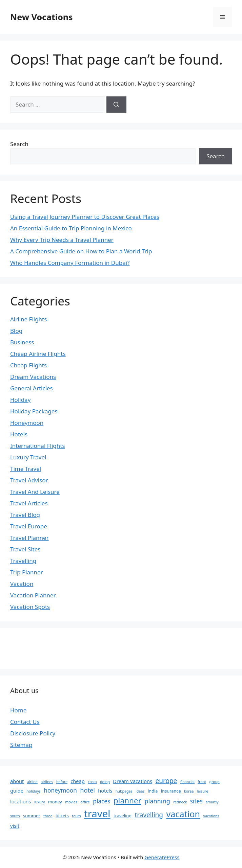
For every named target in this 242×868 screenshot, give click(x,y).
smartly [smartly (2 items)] (212, 802)
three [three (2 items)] (48, 816)
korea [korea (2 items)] (189, 791)
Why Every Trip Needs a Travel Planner (62, 240)
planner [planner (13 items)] (127, 801)
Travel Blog (25, 515)
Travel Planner (29, 538)
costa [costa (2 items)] (92, 782)
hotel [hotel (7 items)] (87, 790)
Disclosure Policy (33, 733)
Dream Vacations (33, 377)
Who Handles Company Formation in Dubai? (70, 263)
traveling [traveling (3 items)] (123, 816)
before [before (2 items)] (62, 782)
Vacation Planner (33, 595)
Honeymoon (27, 423)
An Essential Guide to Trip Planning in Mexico (71, 228)
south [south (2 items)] (15, 816)
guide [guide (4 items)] (17, 791)
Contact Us (25, 722)
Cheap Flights (28, 365)
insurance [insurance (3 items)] (171, 791)
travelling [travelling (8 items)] (149, 815)
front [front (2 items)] (202, 782)
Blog (16, 331)
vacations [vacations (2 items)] (211, 816)
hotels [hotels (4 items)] (105, 791)
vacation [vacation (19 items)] (183, 814)
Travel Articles (29, 503)
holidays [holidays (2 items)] (34, 791)
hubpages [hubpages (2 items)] (124, 791)
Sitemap (21, 745)
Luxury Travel (28, 457)
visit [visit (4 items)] (15, 826)
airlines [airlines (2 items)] (47, 782)
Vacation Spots (30, 607)
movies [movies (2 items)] (71, 802)
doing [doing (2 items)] (105, 782)
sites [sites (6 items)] (196, 801)
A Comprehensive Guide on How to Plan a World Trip (81, 251)
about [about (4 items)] (17, 781)
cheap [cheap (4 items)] (77, 781)
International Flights (38, 446)
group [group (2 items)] (215, 782)
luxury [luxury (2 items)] (39, 802)
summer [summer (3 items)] (32, 816)
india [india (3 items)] (153, 791)
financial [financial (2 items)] (187, 782)
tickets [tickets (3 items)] (62, 816)
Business (22, 342)
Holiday (20, 400)
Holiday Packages (34, 411)
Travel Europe (29, 526)
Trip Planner (27, 572)
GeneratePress (162, 857)
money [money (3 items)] (55, 802)
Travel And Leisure (35, 492)
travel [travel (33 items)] (97, 814)
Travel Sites (25, 549)
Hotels (19, 434)
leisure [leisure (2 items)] (203, 791)
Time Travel (26, 469)
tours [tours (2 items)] (76, 816)
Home (18, 710)
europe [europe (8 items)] (166, 781)
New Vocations (42, 17)
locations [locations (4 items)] (21, 801)
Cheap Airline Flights (38, 354)
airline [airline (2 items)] (32, 782)
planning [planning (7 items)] (157, 801)
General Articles (32, 388)
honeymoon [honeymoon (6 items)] (60, 790)
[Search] (116, 105)
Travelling (23, 561)
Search (19, 144)
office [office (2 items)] (85, 802)
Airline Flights (28, 319)
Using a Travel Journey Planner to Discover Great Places (85, 217)
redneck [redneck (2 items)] (180, 802)
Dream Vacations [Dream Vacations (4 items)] (133, 781)
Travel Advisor (29, 480)
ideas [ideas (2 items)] (140, 791)
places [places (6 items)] (102, 801)
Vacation (22, 584)
